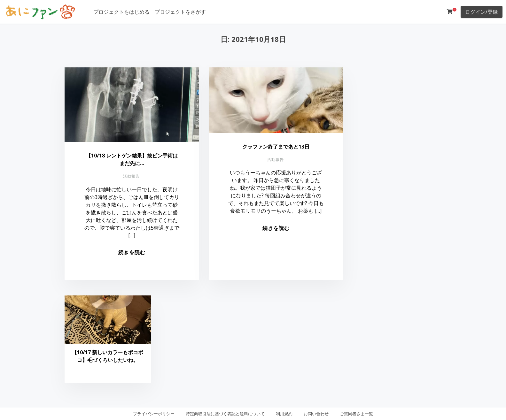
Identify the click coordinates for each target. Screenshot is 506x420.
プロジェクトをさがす (180, 12)
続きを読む (132, 252)
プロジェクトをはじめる (121, 12)
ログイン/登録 (481, 12)
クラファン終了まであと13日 (276, 147)
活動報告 (131, 176)
